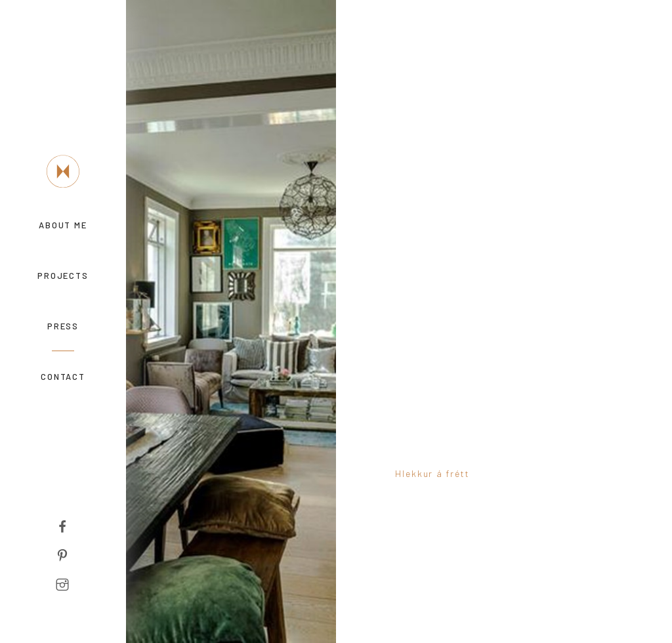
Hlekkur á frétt (432, 473)
